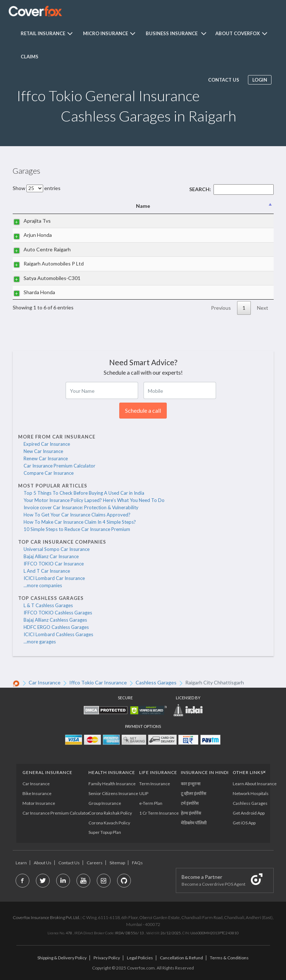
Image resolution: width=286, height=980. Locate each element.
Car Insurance (36, 784)
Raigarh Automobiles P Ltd (46, 263)
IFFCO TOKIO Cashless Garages (58, 613)
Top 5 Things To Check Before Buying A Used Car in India (84, 493)
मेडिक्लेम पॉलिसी (194, 823)
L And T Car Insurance (47, 571)
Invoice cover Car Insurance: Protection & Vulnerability (81, 507)
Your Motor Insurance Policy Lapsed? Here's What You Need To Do (94, 500)
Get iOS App (244, 823)
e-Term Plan (151, 803)
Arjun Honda (30, 235)
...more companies (43, 585)
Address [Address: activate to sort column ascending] (146, 206)
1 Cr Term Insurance (159, 813)
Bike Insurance (37, 793)
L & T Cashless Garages (48, 605)
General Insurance (48, 772)
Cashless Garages (250, 803)
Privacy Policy (107, 958)
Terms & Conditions (229, 958)
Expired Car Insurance (47, 444)
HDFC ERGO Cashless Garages (56, 627)
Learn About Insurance (255, 784)
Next (263, 308)
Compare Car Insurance (49, 473)
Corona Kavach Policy (109, 823)
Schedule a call (143, 410)
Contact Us (69, 863)
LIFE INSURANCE (158, 772)
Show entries (37, 188)
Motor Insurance (39, 803)
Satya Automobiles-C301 (45, 278)
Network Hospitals (251, 793)
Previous (221, 308)
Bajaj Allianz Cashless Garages (55, 620)
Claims (30, 57)
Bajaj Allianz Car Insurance (51, 556)
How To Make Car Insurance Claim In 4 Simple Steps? (80, 522)
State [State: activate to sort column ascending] (249, 206)
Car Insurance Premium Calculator (59, 466)
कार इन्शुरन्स (191, 784)
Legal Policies (140, 958)
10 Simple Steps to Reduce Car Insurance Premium (77, 529)
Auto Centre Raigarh (40, 249)
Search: (231, 189)
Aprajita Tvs (30, 221)
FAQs (137, 863)
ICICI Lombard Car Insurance (54, 578)
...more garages (40, 642)
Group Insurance (105, 803)
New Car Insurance (43, 451)
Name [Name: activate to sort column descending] (57, 206)
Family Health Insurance (112, 784)
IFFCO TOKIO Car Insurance (54, 564)
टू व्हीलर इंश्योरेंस (194, 793)
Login (259, 80)
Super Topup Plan (105, 832)
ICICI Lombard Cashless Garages (58, 634)
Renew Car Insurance (46, 458)
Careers (95, 863)
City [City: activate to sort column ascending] (208, 206)
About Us (43, 863)
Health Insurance (112, 772)
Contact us (223, 80)
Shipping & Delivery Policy (62, 958)
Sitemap (117, 863)
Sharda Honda (32, 292)
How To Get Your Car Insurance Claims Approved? (77, 515)
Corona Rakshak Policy (110, 813)
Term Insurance (155, 784)
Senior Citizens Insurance (113, 793)
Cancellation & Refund (181, 958)
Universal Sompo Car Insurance (57, 549)
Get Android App (249, 813)
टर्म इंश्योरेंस (190, 803)
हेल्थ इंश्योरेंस (191, 813)
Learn (21, 863)
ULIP (144, 793)
